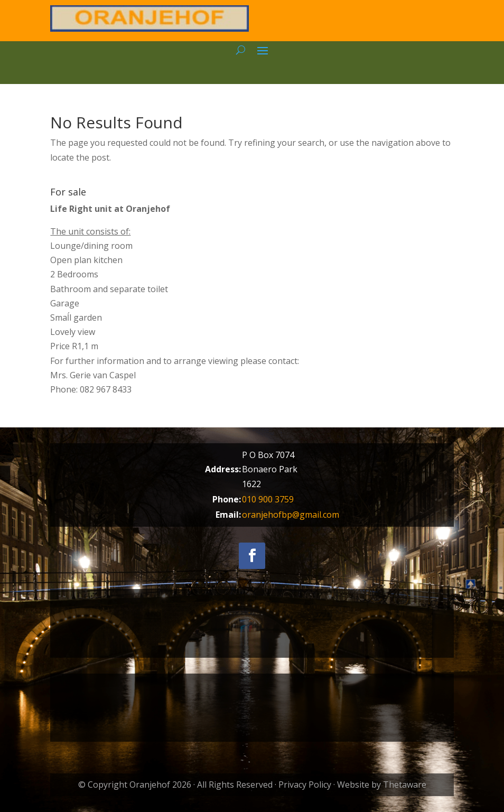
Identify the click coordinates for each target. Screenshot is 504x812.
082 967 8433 (106, 389)
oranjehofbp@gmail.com (291, 515)
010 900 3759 (268, 499)
